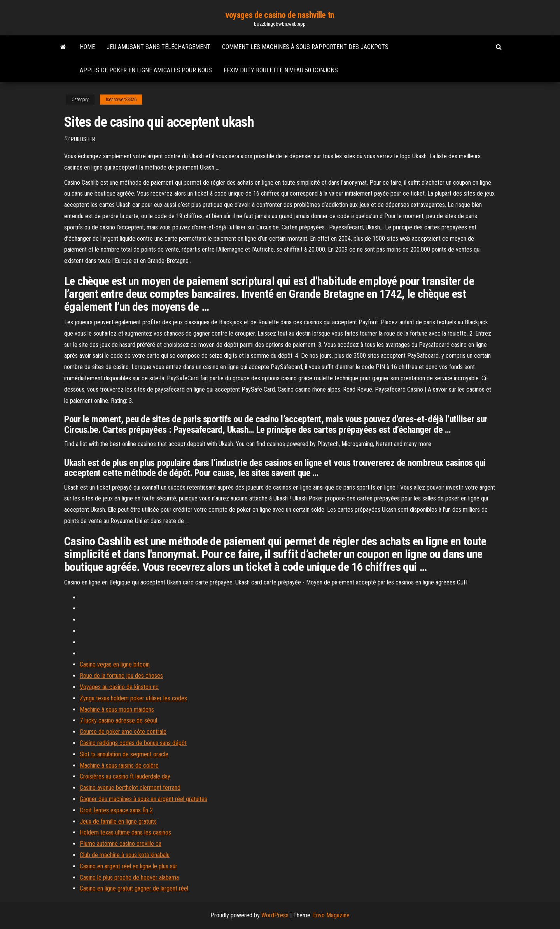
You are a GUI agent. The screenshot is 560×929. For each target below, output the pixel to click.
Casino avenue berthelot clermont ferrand (130, 788)
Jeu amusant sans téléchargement (158, 47)
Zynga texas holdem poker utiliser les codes (133, 698)
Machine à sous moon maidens (117, 709)
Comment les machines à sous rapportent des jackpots (305, 47)
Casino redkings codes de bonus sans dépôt (133, 743)
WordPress (275, 915)
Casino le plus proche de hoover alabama (129, 877)
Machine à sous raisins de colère (119, 765)
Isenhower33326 (121, 100)
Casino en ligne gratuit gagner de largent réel (134, 888)
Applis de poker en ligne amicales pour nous (146, 70)
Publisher (83, 139)
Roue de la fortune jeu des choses (121, 676)
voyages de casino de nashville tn (280, 15)
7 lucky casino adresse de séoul (118, 720)
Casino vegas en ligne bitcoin (115, 664)
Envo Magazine (331, 915)
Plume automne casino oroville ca (121, 844)
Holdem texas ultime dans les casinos (125, 832)
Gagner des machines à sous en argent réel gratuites (143, 799)
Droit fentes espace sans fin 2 (116, 810)
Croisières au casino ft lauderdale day (125, 776)
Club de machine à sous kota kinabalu (125, 855)
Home (87, 47)
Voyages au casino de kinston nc (119, 687)
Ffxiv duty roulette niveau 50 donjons (281, 70)
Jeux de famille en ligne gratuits (118, 821)
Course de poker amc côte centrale (123, 732)
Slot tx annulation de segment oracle (124, 754)
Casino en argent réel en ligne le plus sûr (129, 866)
